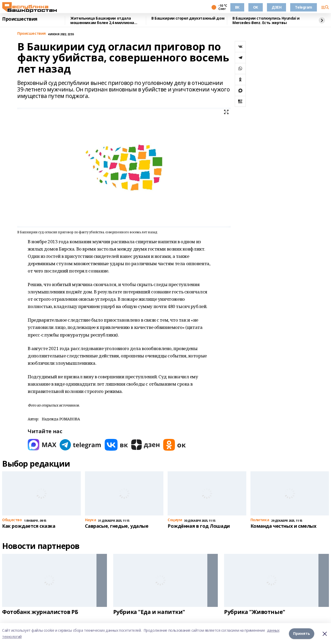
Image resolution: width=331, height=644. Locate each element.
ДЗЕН (276, 7)
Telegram (304, 7)
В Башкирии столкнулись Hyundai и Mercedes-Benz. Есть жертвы (266, 21)
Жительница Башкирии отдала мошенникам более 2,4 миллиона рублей (102, 21)
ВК (237, 7)
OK (256, 7)
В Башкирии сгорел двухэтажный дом (188, 18)
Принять (302, 633)
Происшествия (20, 19)
